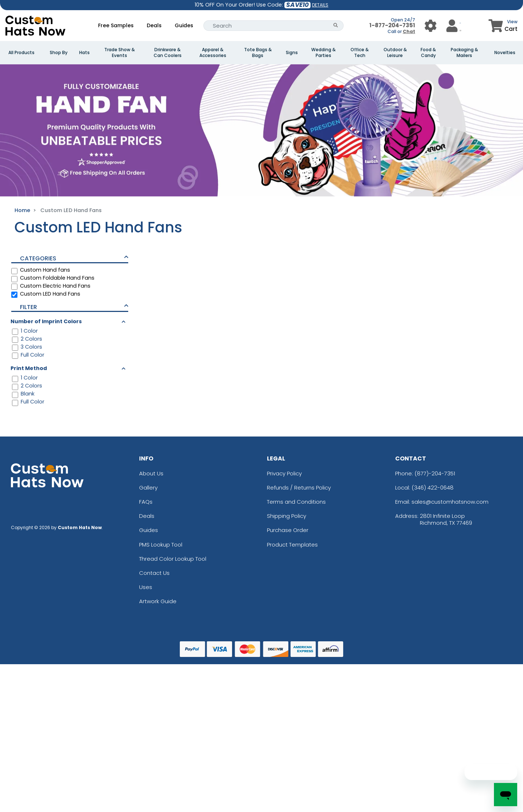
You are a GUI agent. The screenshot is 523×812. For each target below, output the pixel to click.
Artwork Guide (158, 601)
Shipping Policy (287, 516)
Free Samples (116, 25)
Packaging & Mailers (464, 53)
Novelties (505, 53)
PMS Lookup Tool (161, 545)
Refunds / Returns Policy (299, 488)
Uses (146, 587)
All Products (21, 53)
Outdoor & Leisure (395, 53)
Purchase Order (288, 530)
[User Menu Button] (431, 26)
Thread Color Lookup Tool (173, 559)
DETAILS (320, 5)
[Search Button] (336, 26)
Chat (409, 31)
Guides (184, 25)
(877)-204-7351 (435, 473)
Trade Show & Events (119, 53)
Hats (84, 53)
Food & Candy (428, 53)
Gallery (148, 488)
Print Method (29, 368)
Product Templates (292, 545)
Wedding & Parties (323, 53)
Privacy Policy (284, 473)
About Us (151, 473)
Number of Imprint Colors (46, 321)
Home (22, 210)
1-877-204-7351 (392, 25)
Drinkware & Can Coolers (168, 53)
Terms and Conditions (296, 502)
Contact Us (154, 573)
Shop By (59, 53)
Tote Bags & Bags (258, 53)
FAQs (146, 502)
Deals (154, 25)
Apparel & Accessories (213, 53)
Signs (292, 53)
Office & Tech (360, 53)
